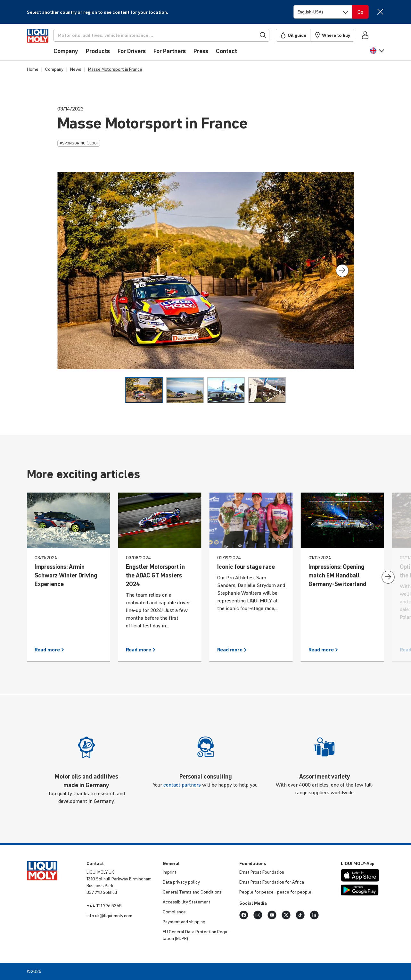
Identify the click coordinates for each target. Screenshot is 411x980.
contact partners (182, 785)
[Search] (171, 35)
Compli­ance (174, 912)
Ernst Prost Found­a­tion (262, 872)
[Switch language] (323, 12)
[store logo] (46, 44)
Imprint (170, 872)
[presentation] (342, 271)
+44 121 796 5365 (104, 906)
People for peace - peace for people (275, 892)
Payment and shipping (184, 922)
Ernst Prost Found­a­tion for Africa (272, 882)
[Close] (380, 12)
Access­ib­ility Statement (187, 902)
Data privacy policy (181, 882)
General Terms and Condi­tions (192, 892)
